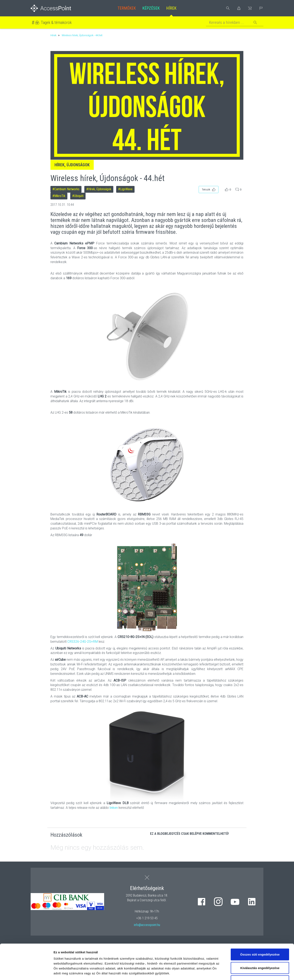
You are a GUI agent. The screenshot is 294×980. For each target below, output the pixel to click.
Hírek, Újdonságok (72, 165)
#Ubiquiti (78, 196)
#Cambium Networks (66, 189)
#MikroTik (59, 196)
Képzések (151, 8)
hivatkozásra (125, 950)
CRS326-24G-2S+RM (83, 642)
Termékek (127, 8)
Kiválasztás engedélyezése (260, 935)
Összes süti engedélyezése (260, 921)
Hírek (171, 8)
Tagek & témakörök (56, 23)
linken (114, 808)
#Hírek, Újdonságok (99, 189)
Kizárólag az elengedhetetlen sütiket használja (260, 951)
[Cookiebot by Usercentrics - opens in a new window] (26, 972)
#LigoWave (125, 189)
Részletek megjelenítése (232, 972)
